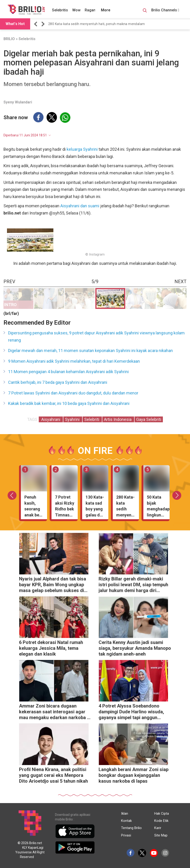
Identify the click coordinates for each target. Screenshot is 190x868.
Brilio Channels (165, 10)
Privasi (126, 835)
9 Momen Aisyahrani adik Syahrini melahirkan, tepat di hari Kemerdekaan (74, 361)
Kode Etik (161, 821)
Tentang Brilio (131, 828)
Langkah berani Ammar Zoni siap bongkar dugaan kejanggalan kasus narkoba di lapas (134, 775)
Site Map (161, 835)
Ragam (91, 10)
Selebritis (60, 10)
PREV (9, 282)
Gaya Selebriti (149, 419)
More (106, 10)
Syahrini (73, 419)
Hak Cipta (162, 814)
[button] (36, 24)
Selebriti (92, 419)
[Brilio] (26, 10)
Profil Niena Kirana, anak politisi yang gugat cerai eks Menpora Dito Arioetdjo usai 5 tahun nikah (53, 775)
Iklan (125, 814)
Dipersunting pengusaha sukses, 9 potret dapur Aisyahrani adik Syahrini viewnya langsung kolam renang (96, 336)
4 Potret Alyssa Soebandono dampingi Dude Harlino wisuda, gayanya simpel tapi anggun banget (131, 712)
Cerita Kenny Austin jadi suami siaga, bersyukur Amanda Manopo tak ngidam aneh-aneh (135, 648)
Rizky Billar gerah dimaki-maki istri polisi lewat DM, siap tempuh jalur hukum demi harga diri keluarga (133, 585)
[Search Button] (145, 11)
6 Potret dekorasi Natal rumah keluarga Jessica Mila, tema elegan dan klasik (51, 648)
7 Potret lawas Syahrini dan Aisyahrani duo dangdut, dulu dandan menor (73, 393)
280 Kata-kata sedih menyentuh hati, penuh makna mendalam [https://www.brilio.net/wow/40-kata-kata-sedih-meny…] (97, 24)
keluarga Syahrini (83, 149)
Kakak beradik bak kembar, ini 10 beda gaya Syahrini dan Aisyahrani (69, 403)
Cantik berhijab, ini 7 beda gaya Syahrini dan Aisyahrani (58, 382)
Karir (158, 828)
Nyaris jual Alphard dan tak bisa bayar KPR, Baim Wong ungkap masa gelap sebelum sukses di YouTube (53, 585)
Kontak (126, 821)
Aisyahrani (51, 419)
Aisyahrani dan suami (80, 206)
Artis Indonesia (118, 419)
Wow (76, 10)
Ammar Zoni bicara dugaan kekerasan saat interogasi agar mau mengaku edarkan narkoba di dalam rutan (55, 712)
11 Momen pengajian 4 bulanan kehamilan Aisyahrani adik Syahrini (68, 372)
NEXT (180, 282)
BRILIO (9, 39)
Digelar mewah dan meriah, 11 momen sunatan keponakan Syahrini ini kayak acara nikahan (90, 351)
